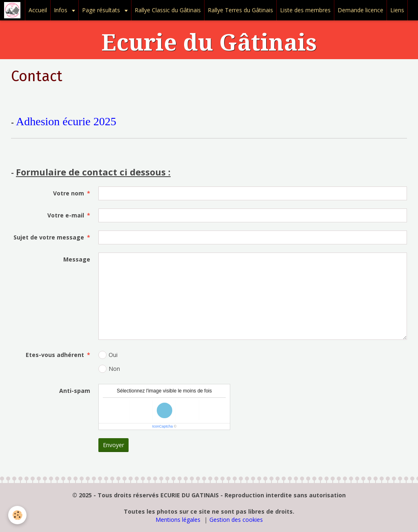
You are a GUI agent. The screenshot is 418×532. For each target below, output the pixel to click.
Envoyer (113, 445)
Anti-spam (75, 391)
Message (77, 259)
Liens (397, 10)
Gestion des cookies (236, 520)
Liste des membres (305, 10)
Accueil (38, 10)
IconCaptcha (163, 426)
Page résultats (102, 10)
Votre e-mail (66, 215)
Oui (108, 355)
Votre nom (69, 193)
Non (109, 369)
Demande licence (360, 10)
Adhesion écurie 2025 (66, 121)
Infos (61, 10)
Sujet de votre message (49, 237)
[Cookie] (17, 515)
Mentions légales (178, 520)
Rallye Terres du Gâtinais (240, 10)
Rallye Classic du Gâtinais (168, 10)
